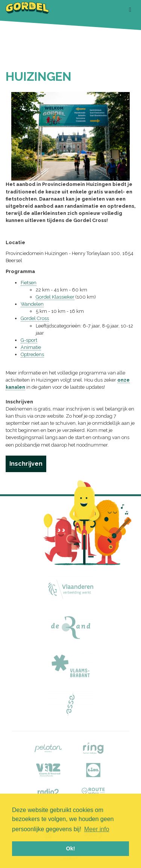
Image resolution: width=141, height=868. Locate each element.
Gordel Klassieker (55, 297)
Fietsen (29, 283)
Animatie (31, 347)
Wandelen (32, 304)
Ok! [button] (71, 848)
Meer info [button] (97, 829)
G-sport (29, 340)
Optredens (32, 354)
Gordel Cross (35, 318)
